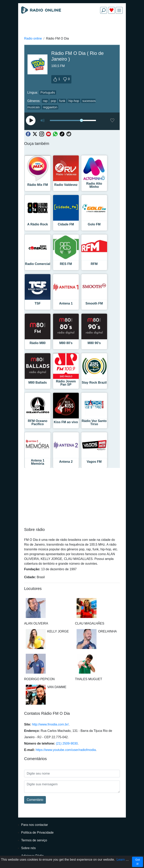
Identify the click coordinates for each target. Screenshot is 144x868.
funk (62, 101)
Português (48, 93)
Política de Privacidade (37, 833)
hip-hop (74, 101)
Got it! (138, 862)
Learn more (125, 860)
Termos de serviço (34, 840)
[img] (119, 10)
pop (53, 101)
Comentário (35, 800)
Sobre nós (28, 848)
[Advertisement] (72, 26)
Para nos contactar (35, 825)
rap (45, 101)
